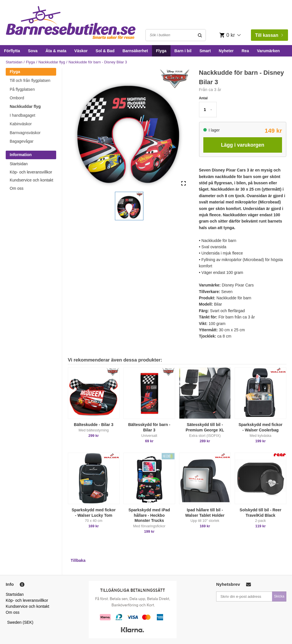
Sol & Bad (105, 51)
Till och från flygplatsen (30, 80)
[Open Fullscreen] (183, 183)
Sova (33, 51)
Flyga (161, 51)
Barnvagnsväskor (25, 133)
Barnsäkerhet (135, 51)
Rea (245, 51)
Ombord (17, 98)
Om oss (17, 188)
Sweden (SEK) (20, 622)
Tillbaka (78, 560)
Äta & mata (56, 51)
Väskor (81, 51)
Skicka (279, 596)
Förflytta (12, 51)
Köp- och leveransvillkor (31, 172)
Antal (203, 98)
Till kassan (269, 35)
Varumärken (268, 51)
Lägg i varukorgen (243, 145)
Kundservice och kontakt (32, 180)
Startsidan (14, 62)
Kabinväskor (21, 124)
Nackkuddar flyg (52, 62)
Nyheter (226, 51)
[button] (129, 206)
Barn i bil (183, 51)
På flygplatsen (22, 89)
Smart (205, 51)
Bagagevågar (22, 141)
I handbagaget (23, 115)
